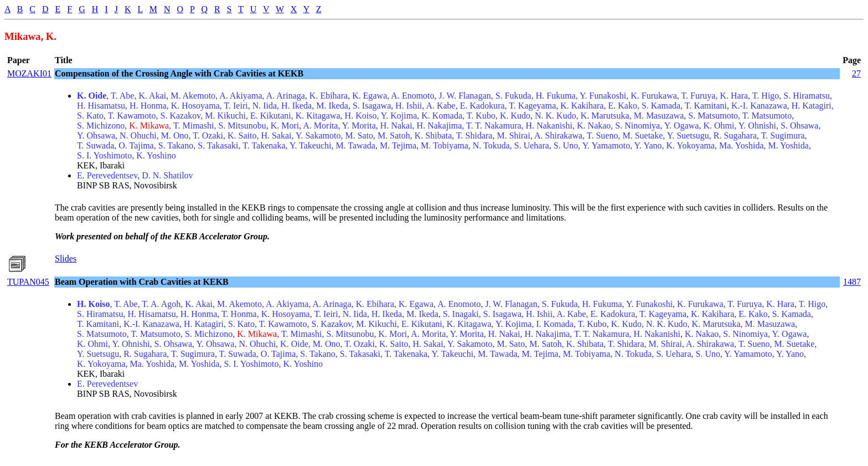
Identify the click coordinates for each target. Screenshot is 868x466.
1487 (852, 282)
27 (856, 73)
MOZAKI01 (29, 73)
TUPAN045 (28, 282)
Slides (66, 258)
